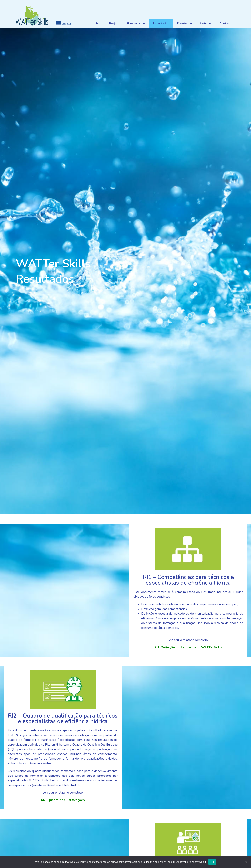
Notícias (206, 24)
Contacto (226, 24)
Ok (212, 862)
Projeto (114, 24)
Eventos (185, 24)
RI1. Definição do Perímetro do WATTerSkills (188, 647)
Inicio (97, 24)
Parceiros (136, 24)
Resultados (161, 24)
